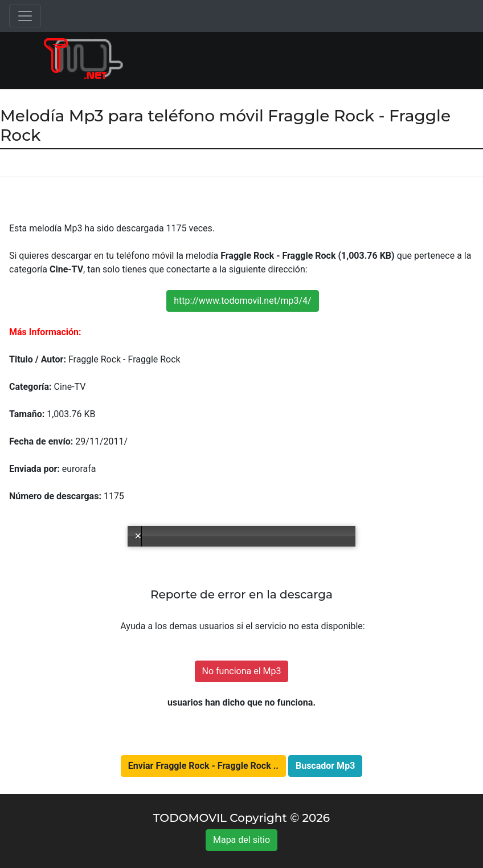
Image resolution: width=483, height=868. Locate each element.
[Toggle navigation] (25, 16)
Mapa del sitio (241, 840)
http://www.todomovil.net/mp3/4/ (242, 301)
